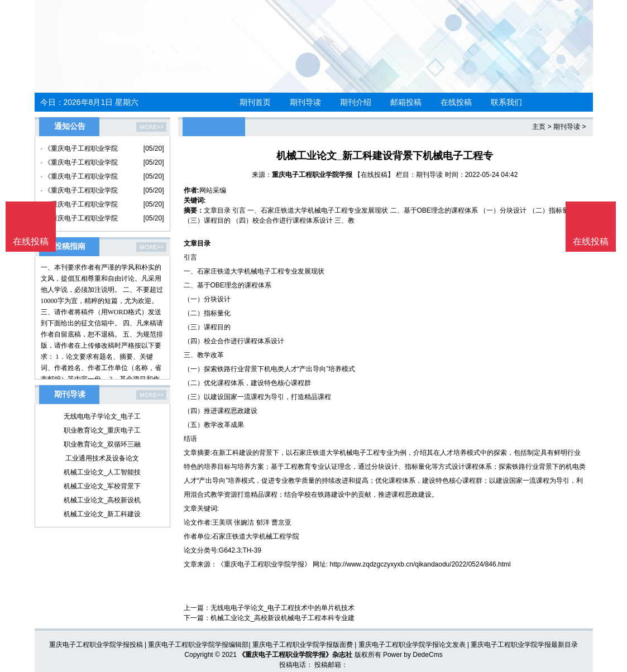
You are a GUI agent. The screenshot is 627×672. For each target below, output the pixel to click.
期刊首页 (255, 102)
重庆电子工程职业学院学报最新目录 (524, 645)
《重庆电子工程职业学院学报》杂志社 (295, 655)
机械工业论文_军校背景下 (102, 486)
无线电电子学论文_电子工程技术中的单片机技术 (283, 608)
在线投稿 (456, 102)
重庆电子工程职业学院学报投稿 (96, 645)
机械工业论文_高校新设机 (102, 500)
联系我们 (506, 102)
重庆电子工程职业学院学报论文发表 (412, 645)
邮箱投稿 (406, 102)
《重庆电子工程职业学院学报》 (264, 564)
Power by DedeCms (413, 655)
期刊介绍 (356, 102)
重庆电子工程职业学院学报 (312, 175)
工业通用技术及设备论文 (102, 458)
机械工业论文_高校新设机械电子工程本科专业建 (283, 618)
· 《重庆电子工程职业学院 (80, 148)
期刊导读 (305, 102)
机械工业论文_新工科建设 (102, 514)
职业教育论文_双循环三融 (102, 444)
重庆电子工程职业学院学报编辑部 (198, 645)
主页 (539, 127)
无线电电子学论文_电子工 (102, 416)
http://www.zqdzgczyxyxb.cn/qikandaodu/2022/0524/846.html (420, 564)
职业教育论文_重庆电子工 (102, 430)
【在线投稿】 (374, 175)
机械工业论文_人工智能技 (102, 472)
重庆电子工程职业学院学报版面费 (303, 645)
